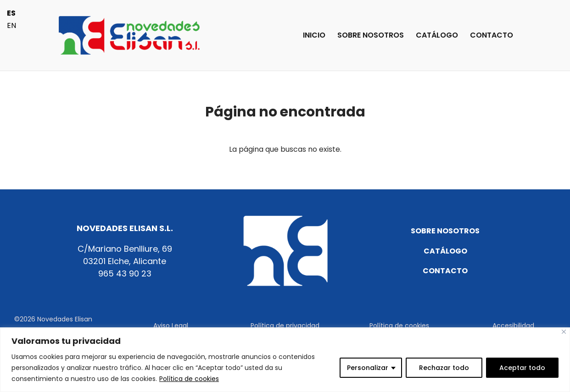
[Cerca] (564, 332)
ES (11, 13)
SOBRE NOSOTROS (371, 36)
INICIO (314, 36)
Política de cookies (189, 379)
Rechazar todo (444, 368)
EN (11, 25)
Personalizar (368, 368)
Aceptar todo (522, 368)
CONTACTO (492, 36)
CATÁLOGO (437, 36)
